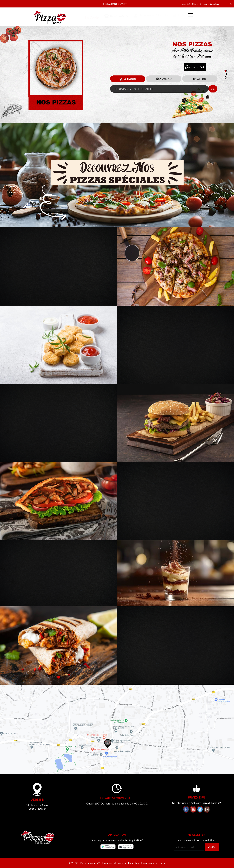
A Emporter (164, 79)
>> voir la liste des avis (211, 4)
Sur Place (200, 79)
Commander (195, 67)
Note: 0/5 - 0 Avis (189, 4)
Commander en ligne (153, 863)
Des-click (133, 863)
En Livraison (128, 79)
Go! (213, 89)
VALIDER (212, 847)
